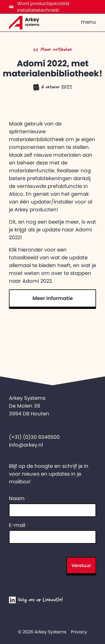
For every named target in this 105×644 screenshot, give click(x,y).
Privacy (79, 632)
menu (88, 22)
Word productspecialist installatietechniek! (39, 7)
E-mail (19, 525)
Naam (19, 498)
